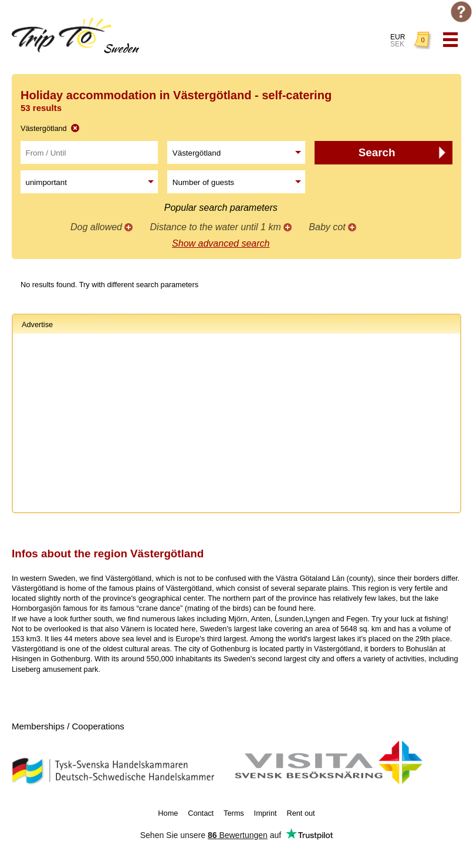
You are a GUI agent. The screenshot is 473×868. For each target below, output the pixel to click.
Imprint (266, 813)
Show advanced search (221, 243)
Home (168, 813)
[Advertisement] (237, 425)
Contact (201, 813)
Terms (234, 813)
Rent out (300, 813)
